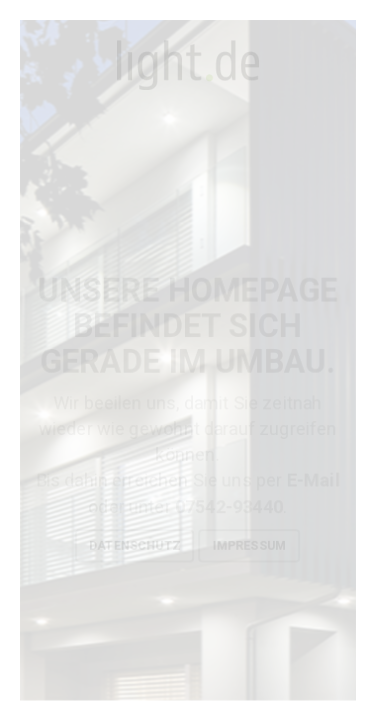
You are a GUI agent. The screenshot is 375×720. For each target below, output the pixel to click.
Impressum (249, 546)
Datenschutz (134, 546)
